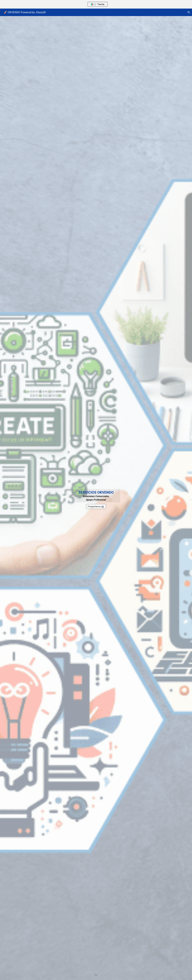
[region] (96, 4)
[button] (189, 12)
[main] (96, 496)
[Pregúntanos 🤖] (96, 507)
